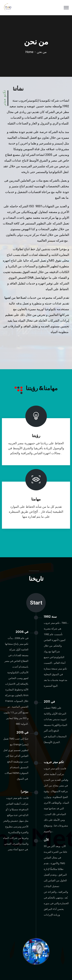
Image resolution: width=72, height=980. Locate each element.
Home (29, 52)
